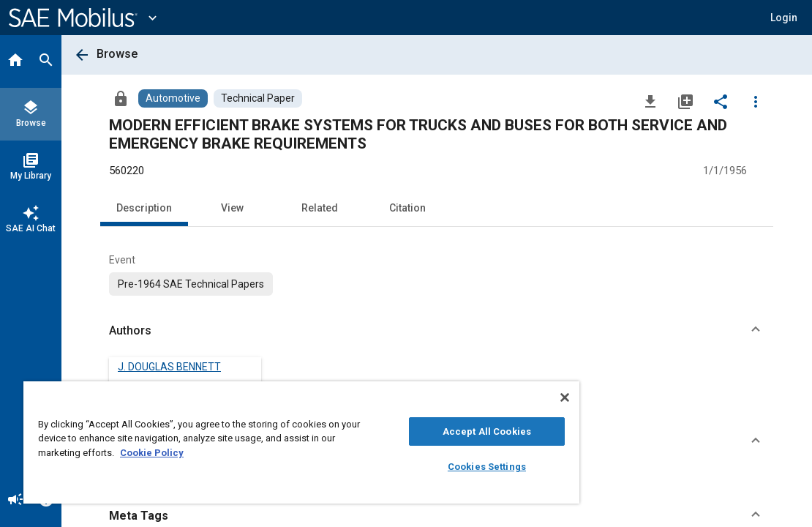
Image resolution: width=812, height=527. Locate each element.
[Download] (650, 101)
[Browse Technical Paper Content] (258, 98)
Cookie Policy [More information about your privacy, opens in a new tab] (254, 453)
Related (320, 208)
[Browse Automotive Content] (173, 98)
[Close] (479, 397)
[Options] (756, 101)
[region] (259, 442)
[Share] (721, 101)
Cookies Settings (415, 467)
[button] (784, 18)
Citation (407, 208)
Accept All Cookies (414, 431)
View (232, 208)
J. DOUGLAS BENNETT (169, 367)
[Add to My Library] (685, 101)
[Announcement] (15, 501)
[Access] (121, 98)
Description (144, 208)
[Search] (46, 61)
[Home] (15, 61)
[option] (191, 284)
